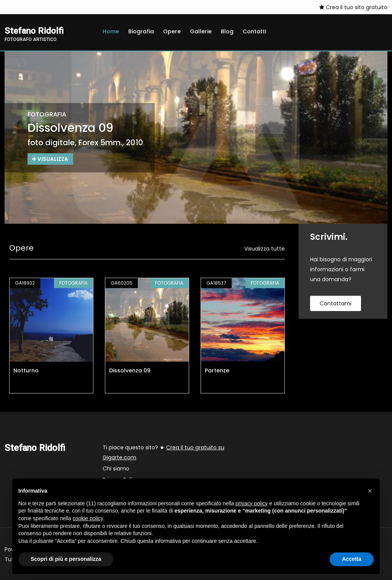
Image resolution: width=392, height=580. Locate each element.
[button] (370, 491)
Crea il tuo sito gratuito (353, 7)
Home (111, 31)
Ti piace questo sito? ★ (163, 453)
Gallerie (201, 31)
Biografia (141, 31)
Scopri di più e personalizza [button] (66, 559)
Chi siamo (116, 469)
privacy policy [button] (252, 503)
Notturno (26, 371)
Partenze (217, 371)
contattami (336, 304)
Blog (227, 31)
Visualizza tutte (265, 249)
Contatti (254, 31)
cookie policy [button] (88, 518)
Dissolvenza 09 (130, 371)
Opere (172, 31)
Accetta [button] (352, 559)
